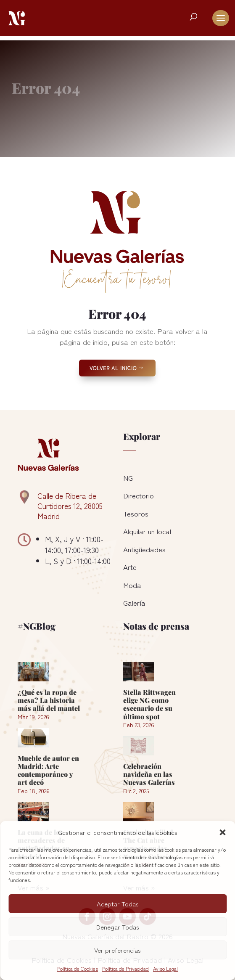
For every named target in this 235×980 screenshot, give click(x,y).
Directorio (139, 495)
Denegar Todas (118, 927)
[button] (222, 832)
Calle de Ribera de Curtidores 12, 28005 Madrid (70, 506)
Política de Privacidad (125, 968)
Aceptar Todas (118, 904)
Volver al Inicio (113, 368)
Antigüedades (144, 549)
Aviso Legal (165, 968)
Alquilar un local (147, 531)
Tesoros (136, 513)
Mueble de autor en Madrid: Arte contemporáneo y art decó (48, 770)
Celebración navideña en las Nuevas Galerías (149, 774)
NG (128, 478)
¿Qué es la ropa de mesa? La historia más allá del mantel (49, 700)
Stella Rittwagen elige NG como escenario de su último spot (149, 704)
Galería (134, 603)
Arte (130, 567)
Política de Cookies (78, 968)
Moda (132, 585)
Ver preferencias (117, 950)
